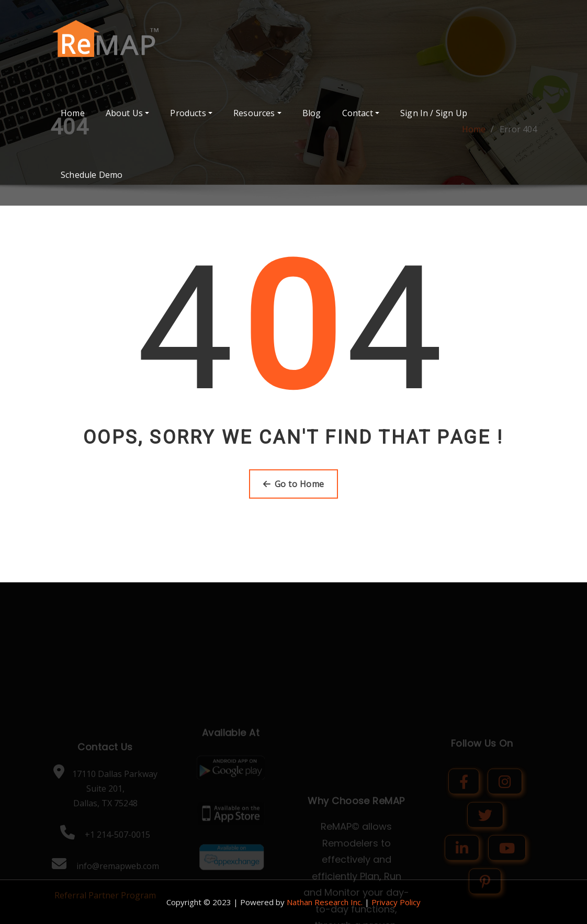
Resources (257, 113)
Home (73, 113)
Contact (361, 113)
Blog (312, 113)
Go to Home (294, 484)
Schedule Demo (92, 175)
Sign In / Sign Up (434, 113)
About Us (128, 113)
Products (191, 113)
